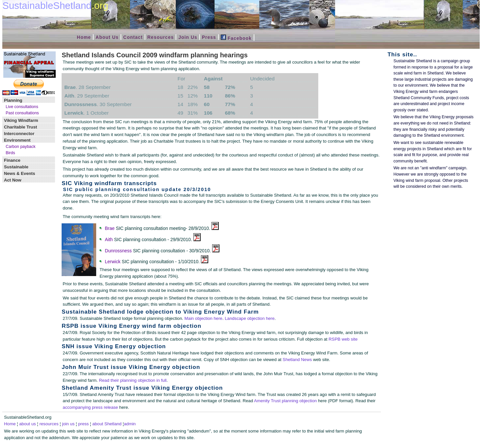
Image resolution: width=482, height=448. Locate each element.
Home (84, 37)
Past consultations (22, 113)
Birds (10, 153)
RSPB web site (343, 339)
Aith (109, 239)
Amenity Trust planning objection (285, 401)
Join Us (188, 37)
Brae (110, 228)
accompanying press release (90, 407)
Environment (17, 140)
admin (130, 424)
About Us (107, 37)
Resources (160, 37)
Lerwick (113, 262)
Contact (133, 37)
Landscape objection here (250, 318)
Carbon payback (20, 147)
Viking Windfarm (21, 120)
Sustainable (16, 167)
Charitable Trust (20, 127)
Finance (12, 160)
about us (28, 424)
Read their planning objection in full (133, 380)
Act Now (13, 180)
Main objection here (203, 318)
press (83, 424)
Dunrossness (118, 251)
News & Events (20, 173)
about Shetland (107, 424)
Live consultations (22, 107)
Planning (13, 100)
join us (68, 424)
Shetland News (297, 360)
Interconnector (19, 134)
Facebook (236, 38)
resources (49, 424)
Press (209, 37)
